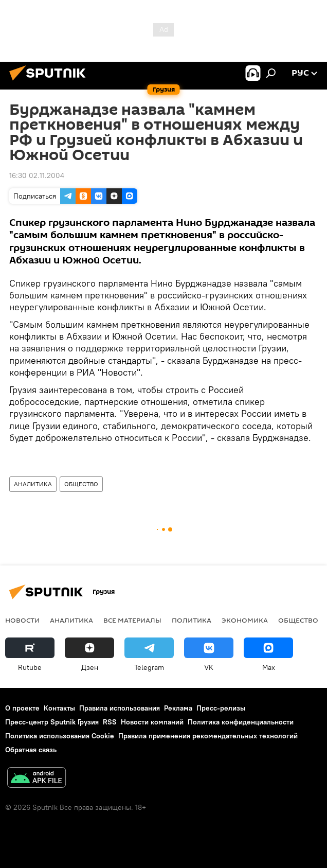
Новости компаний (152, 722)
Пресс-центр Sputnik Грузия (52, 722)
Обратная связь (31, 750)
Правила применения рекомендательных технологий (208, 736)
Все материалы (132, 620)
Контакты (59, 708)
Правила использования (120, 708)
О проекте (22, 708)
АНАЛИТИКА (33, 484)
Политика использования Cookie (60, 736)
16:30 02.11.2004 (37, 175)
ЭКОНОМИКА (245, 620)
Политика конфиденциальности (241, 722)
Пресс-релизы (221, 708)
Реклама (178, 708)
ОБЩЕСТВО (81, 484)
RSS (110, 722)
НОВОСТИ (22, 620)
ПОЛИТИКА (192, 620)
